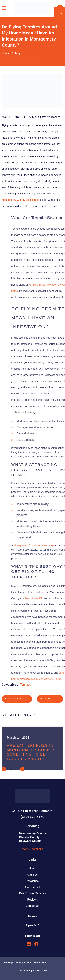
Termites (25, 685)
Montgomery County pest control (21, 200)
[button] (4, 769)
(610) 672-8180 (32, 817)
